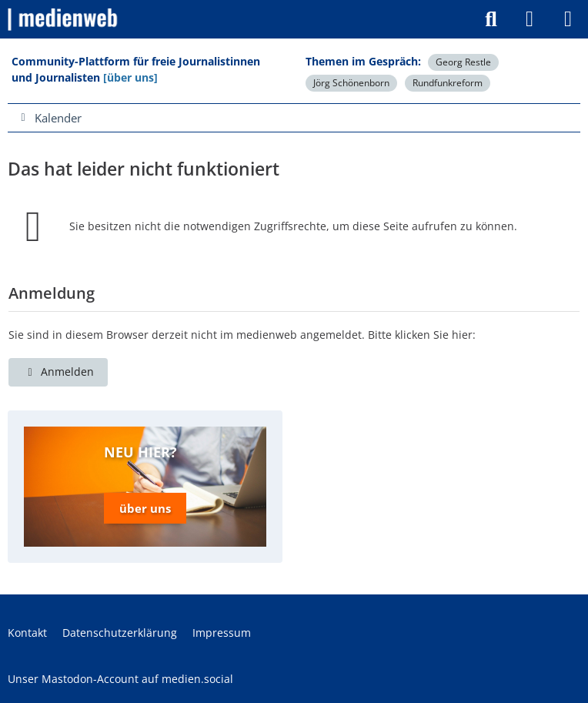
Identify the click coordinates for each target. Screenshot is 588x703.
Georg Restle (463, 62)
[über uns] (130, 77)
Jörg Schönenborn (351, 83)
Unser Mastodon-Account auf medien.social (120, 679)
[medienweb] (63, 19)
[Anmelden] (530, 19)
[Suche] (491, 19)
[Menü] (568, 19)
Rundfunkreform (448, 83)
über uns (145, 508)
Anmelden (58, 372)
